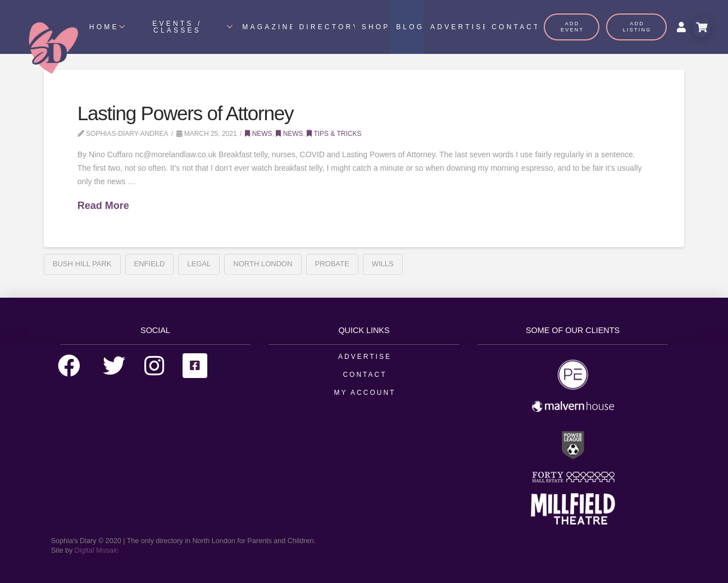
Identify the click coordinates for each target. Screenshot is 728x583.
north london (263, 264)
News (258, 134)
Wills (383, 264)
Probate (332, 264)
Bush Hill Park (82, 264)
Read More (103, 206)
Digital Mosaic (97, 550)
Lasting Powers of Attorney (186, 113)
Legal (199, 264)
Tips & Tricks (334, 134)
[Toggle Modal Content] (701, 27)
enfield (150, 264)
